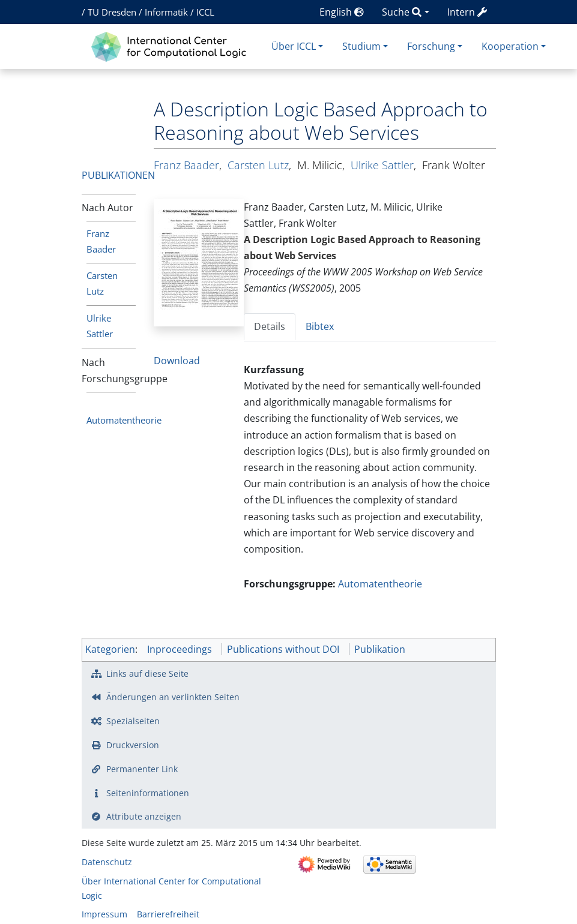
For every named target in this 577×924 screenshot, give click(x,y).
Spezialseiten (133, 721)
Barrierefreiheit (168, 914)
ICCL (205, 12)
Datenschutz (107, 862)
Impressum (104, 914)
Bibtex (320, 326)
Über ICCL (294, 46)
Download (177, 361)
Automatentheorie (124, 420)
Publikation (380, 649)
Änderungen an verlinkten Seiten (173, 697)
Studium (361, 46)
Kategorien (110, 649)
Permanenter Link (142, 769)
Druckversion (133, 745)
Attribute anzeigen (144, 816)
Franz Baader (186, 165)
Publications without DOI (283, 649)
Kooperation (510, 46)
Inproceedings (180, 649)
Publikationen (118, 175)
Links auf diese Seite (147, 673)
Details (270, 326)
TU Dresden (112, 12)
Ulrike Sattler (382, 165)
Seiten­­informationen (148, 793)
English (342, 12)
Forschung (431, 46)
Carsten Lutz (258, 165)
